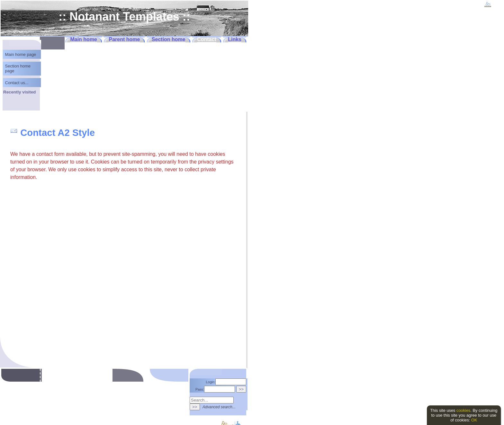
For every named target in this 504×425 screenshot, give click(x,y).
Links (235, 39)
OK (474, 420)
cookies (463, 410)
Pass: (215, 389)
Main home (84, 39)
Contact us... (17, 83)
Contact (207, 39)
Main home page (21, 54)
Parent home (124, 39)
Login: (226, 382)
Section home (169, 39)
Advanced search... (219, 407)
